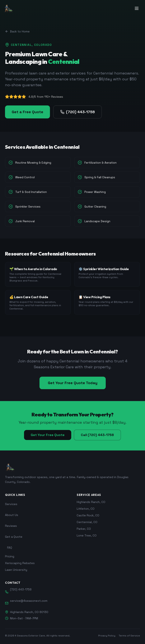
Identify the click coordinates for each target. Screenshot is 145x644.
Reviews (11, 526)
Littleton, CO (86, 509)
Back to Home (17, 31)
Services (11, 504)
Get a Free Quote (27, 112)
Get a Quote (14, 537)
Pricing (10, 556)
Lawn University (16, 570)
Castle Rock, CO (88, 515)
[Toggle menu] (137, 8)
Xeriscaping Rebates (20, 563)
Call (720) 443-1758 (97, 435)
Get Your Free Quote (48, 435)
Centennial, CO (87, 522)
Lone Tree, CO (87, 535)
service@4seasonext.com (29, 601)
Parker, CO (84, 529)
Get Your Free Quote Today (73, 385)
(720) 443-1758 (78, 112)
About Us (12, 515)
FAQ (10, 548)
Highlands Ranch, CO (91, 502)
